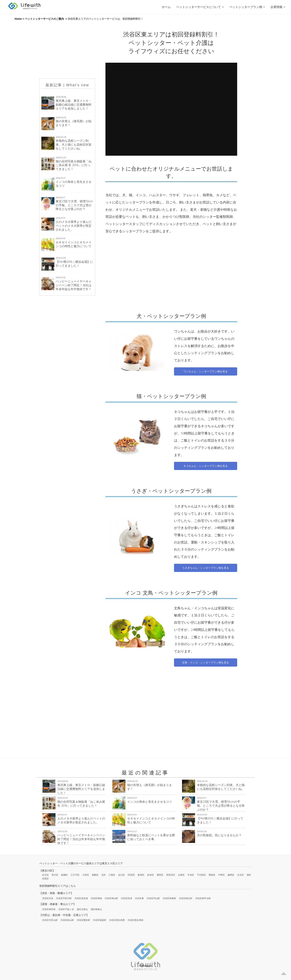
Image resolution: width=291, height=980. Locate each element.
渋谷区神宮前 (49, 909)
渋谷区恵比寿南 (135, 920)
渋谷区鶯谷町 (83, 920)
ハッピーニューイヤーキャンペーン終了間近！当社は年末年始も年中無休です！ (74, 285)
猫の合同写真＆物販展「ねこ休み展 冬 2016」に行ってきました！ (74, 165)
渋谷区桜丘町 (186, 898)
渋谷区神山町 (111, 898)
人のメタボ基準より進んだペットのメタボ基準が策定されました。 (74, 226)
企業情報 (278, 7)
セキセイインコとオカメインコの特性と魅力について (74, 244)
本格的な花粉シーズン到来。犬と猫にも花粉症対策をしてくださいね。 (74, 145)
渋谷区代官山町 (50, 920)
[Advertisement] (67, 50)
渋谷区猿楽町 (100, 920)
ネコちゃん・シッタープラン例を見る (205, 466)
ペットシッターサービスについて (200, 7)
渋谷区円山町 (153, 898)
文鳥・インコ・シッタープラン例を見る (205, 663)
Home (18, 19)
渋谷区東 (139, 898)
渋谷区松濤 (126, 898)
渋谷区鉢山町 (67, 920)
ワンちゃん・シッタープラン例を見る (205, 371)
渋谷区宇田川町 (64, 898)
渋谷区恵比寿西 (117, 920)
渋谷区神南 (96, 898)
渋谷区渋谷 (48, 898)
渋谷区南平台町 (203, 898)
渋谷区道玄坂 (81, 898)
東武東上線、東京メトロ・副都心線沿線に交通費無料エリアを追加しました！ (74, 105)
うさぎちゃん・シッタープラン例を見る (205, 568)
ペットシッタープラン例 (247, 7)
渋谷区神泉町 (170, 898)
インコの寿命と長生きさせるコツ (74, 184)
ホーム (166, 7)
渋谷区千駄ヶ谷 (66, 909)
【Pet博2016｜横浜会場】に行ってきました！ (74, 264)
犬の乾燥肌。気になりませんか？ (219, 835)
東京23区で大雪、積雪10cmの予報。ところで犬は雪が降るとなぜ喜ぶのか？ (74, 205)
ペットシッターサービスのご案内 (44, 19)
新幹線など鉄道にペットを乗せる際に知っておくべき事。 (151, 837)
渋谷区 (131, 875)
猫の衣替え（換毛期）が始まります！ (74, 123)
